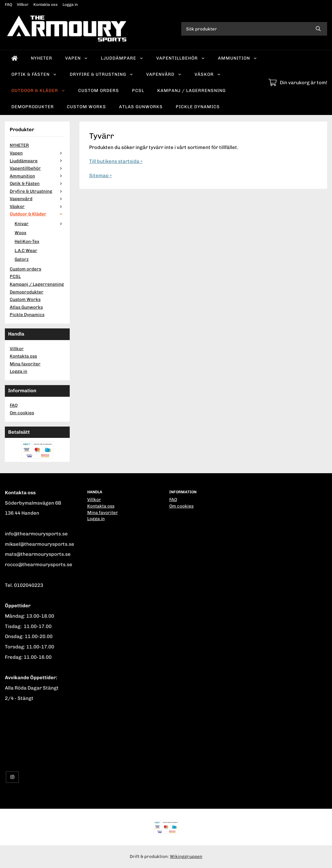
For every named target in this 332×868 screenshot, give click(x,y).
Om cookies (22, 413)
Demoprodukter (33, 107)
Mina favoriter (25, 364)
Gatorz (22, 259)
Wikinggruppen (186, 856)
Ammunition (237, 58)
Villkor (23, 5)
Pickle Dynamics (198, 107)
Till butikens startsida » (116, 161)
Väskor (208, 74)
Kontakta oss (46, 5)
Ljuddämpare (122, 58)
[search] (318, 29)
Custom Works (86, 107)
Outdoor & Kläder (38, 90)
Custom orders (99, 90)
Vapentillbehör (181, 58)
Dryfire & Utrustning (101, 74)
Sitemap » (101, 176)
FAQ (8, 5)
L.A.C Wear (26, 250)
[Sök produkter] (245, 29)
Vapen (77, 58)
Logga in (70, 5)
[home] (15, 58)
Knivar (40, 223)
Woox (20, 233)
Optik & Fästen (34, 74)
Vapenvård (164, 74)
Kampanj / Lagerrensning (191, 90)
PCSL (138, 90)
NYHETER (41, 58)
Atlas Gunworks (141, 107)
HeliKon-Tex (27, 241)
